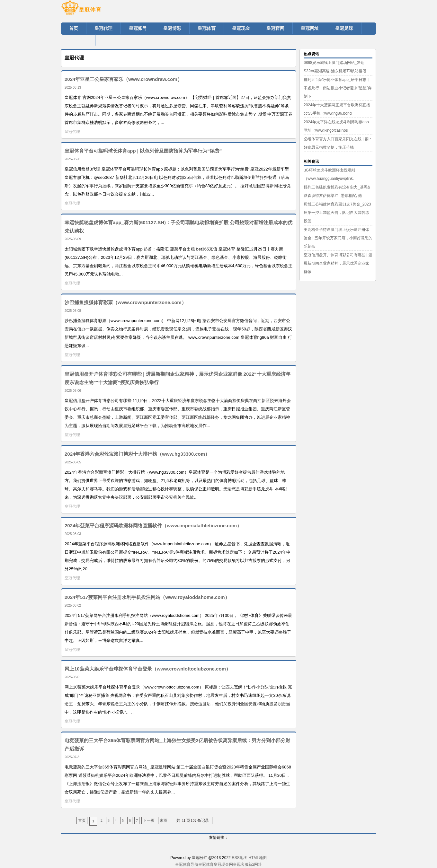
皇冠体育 (206, 864)
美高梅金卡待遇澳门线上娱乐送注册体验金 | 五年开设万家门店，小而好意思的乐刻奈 (338, 238)
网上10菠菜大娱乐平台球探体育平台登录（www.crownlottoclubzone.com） (148, 669)
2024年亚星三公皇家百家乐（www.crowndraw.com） (123, 79)
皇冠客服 (241, 864)
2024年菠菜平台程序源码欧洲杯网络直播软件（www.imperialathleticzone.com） (153, 526)
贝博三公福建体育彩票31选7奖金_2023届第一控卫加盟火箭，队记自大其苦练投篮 (337, 213)
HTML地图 (258, 858)
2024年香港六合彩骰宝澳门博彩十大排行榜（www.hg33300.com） (137, 454)
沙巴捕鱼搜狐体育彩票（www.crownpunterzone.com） (125, 302)
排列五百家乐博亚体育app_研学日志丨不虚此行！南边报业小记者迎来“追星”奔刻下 (338, 88)
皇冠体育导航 (187, 864)
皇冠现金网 (223, 864)
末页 (164, 820)
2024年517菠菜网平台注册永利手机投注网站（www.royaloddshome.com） (147, 597)
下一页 (149, 820)
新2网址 (255, 864)
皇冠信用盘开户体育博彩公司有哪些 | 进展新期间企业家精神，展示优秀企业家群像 (338, 263)
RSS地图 (240, 858)
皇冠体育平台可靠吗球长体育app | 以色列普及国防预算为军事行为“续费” (143, 151)
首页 (82, 820)
